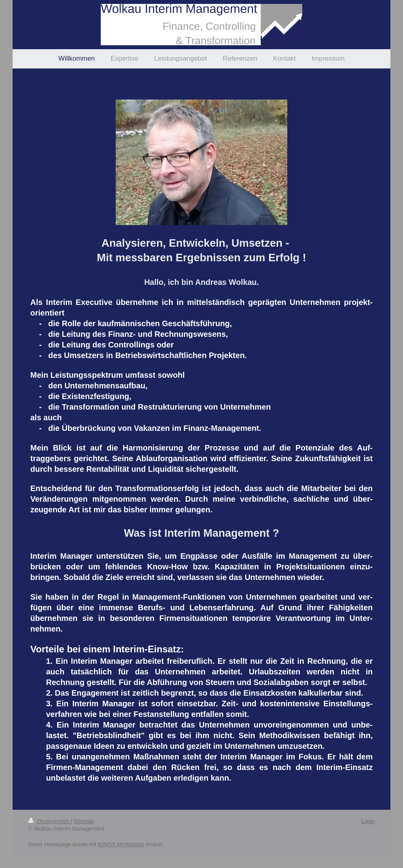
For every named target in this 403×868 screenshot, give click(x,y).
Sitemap (84, 821)
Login (368, 821)
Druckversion (49, 821)
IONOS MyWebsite (121, 844)
